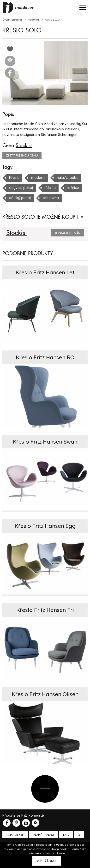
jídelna (50, 188)
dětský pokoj (20, 198)
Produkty (33, 20)
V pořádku (46, 861)
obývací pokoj (21, 188)
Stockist (24, 145)
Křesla (14, 178)
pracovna (51, 198)
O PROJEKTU (15, 835)
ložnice (73, 188)
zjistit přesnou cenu (22, 156)
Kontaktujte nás (67, 233)
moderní (38, 178)
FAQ (66, 835)
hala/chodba (68, 178)
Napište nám (44, 835)
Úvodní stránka (12, 20)
